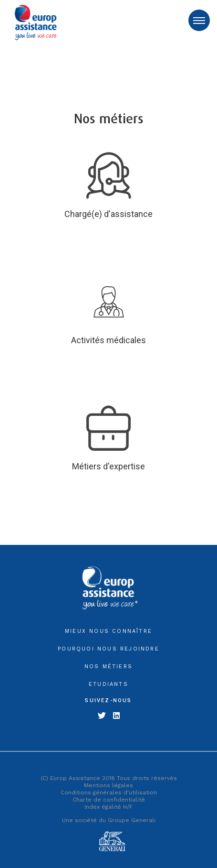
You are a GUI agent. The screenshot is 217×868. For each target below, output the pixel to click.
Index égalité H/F (108, 807)
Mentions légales (108, 785)
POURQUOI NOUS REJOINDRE (108, 649)
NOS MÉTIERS (108, 667)
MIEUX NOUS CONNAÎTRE (108, 631)
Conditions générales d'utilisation (109, 792)
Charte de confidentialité (109, 800)
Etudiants (108, 684)
